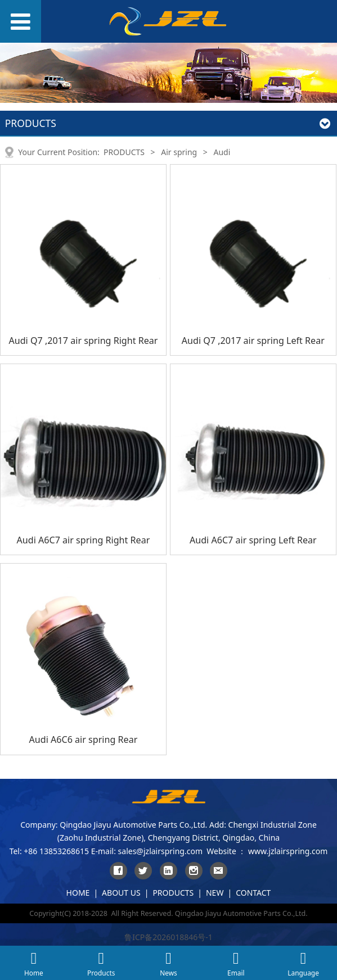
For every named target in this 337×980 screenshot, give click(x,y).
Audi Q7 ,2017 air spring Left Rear (253, 341)
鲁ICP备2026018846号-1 (168, 937)
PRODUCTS (124, 152)
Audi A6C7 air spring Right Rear (84, 540)
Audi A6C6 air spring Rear (84, 739)
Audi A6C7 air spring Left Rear (253, 540)
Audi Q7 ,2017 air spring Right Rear (83, 341)
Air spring (179, 152)
